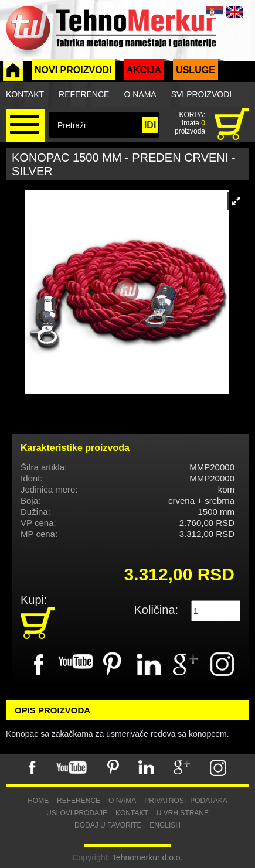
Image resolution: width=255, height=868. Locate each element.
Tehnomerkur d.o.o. (147, 857)
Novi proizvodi (73, 70)
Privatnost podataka (186, 801)
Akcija (144, 70)
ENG (234, 12)
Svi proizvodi (201, 94)
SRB (215, 12)
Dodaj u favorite (108, 825)
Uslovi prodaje (77, 813)
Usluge (195, 70)
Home (38, 801)
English (165, 825)
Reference (84, 94)
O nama (140, 94)
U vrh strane (183, 813)
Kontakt (25, 94)
